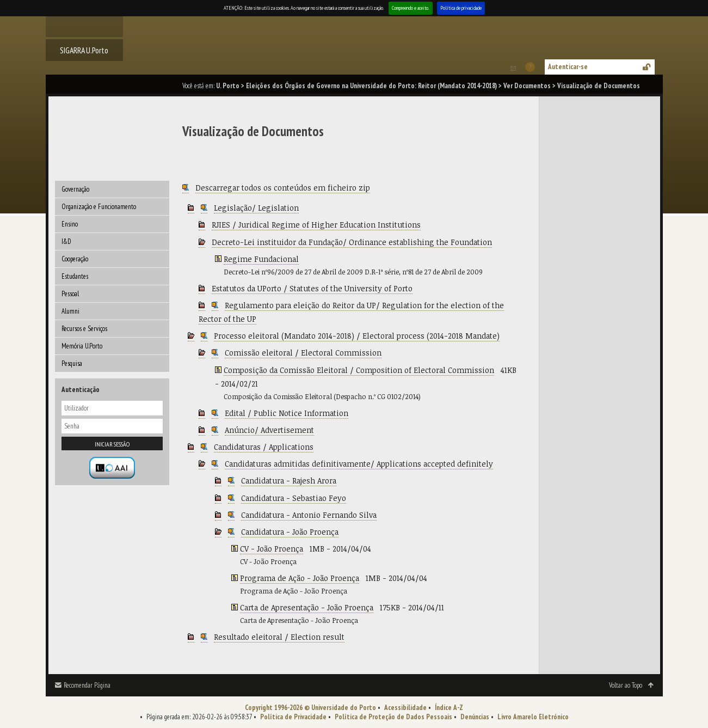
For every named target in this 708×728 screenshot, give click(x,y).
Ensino (70, 224)
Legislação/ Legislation (256, 208)
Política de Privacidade (293, 717)
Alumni (70, 311)
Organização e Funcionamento (99, 207)
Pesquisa (72, 363)
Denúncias (475, 717)
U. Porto (228, 86)
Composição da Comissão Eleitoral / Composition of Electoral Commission (359, 370)
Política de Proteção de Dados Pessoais (393, 717)
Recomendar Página (87, 685)
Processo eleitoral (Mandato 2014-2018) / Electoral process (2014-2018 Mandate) (357, 336)
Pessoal (70, 294)
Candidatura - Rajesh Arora (289, 481)
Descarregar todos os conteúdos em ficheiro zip (283, 188)
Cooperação (75, 259)
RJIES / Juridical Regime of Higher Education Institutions (316, 225)
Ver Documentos (527, 86)
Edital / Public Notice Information (287, 413)
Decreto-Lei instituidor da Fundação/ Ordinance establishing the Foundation (352, 242)
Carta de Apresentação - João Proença (307, 607)
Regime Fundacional (261, 259)
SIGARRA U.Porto (84, 50)
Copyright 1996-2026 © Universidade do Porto (310, 708)
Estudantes (75, 276)
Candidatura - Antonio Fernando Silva (309, 515)
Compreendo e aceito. (411, 8)
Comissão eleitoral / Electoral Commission (303, 353)
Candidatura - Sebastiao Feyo (294, 498)
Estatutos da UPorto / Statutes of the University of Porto (312, 288)
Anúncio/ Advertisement (269, 430)
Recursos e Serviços (84, 329)
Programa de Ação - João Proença (300, 578)
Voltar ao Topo (626, 685)
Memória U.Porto (82, 346)
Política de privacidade (461, 8)
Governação (75, 189)
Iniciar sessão (112, 444)
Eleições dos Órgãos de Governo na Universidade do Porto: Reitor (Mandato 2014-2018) (371, 86)
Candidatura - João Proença (290, 532)
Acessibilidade (405, 708)
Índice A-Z (449, 708)
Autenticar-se (568, 67)
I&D (66, 241)
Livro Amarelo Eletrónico (533, 717)
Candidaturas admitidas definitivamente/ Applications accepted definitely (359, 464)
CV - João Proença (272, 549)
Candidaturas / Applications (264, 447)
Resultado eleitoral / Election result (279, 637)
